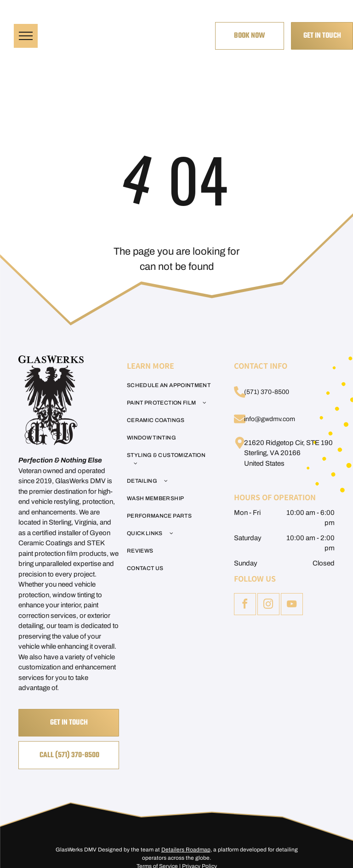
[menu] (26, 36)
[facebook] (245, 605)
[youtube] (292, 605)
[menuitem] (171, 385)
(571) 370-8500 (267, 392)
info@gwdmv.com (270, 419)
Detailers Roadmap (186, 850)
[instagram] (268, 605)
